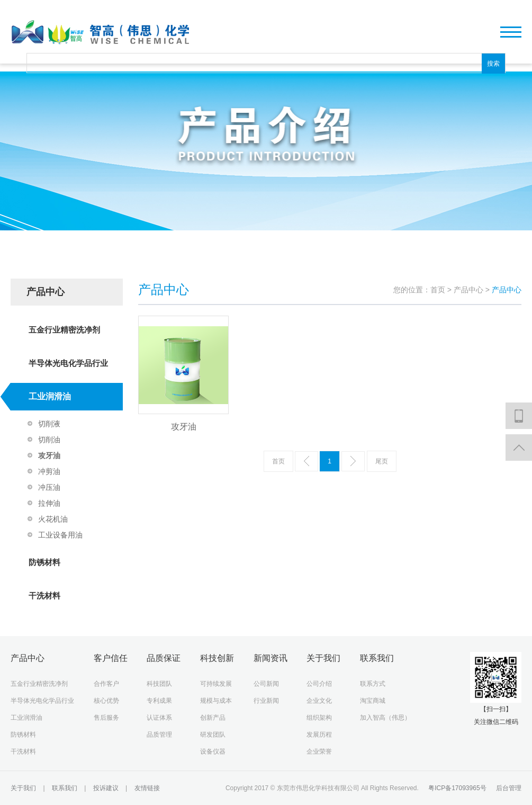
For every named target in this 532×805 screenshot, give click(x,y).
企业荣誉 (319, 752)
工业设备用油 (60, 535)
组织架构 (319, 718)
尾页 (382, 461)
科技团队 (159, 684)
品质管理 (159, 735)
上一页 (306, 461)
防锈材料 (44, 562)
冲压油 (49, 487)
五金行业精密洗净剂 (64, 330)
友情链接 (146, 788)
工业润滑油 (50, 396)
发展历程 (319, 735)
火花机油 (53, 519)
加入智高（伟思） (385, 718)
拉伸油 (49, 503)
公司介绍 (319, 684)
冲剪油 (49, 471)
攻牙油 (49, 455)
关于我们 (24, 788)
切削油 (49, 440)
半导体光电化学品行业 (68, 363)
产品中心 (470, 290)
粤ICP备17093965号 (457, 788)
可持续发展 (216, 684)
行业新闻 (266, 701)
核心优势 (106, 701)
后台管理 (509, 788)
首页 (438, 290)
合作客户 (106, 684)
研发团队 (213, 735)
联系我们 (65, 788)
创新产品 (213, 718)
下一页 (353, 461)
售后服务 (106, 718)
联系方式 (373, 684)
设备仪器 (213, 752)
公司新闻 (266, 684)
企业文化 (319, 701)
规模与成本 (216, 701)
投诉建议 (106, 788)
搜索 (493, 64)
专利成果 (159, 701)
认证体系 (159, 718)
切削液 (49, 424)
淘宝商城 (373, 701)
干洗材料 (44, 596)
